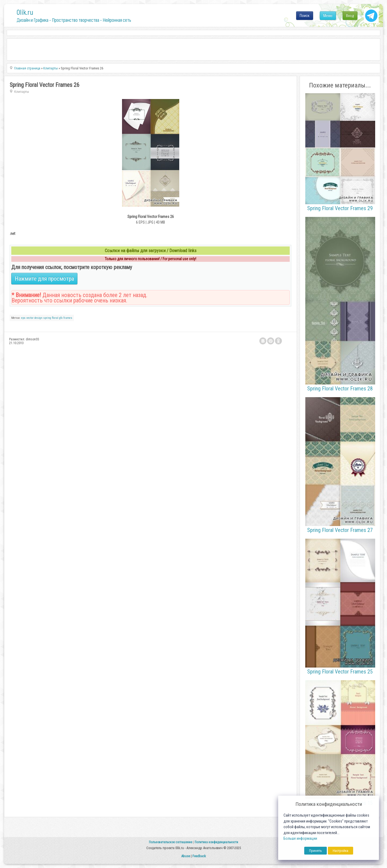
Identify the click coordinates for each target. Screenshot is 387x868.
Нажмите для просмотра (44, 279)
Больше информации (300, 839)
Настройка (341, 851)
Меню (328, 16)
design (38, 318)
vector (30, 318)
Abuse (186, 856)
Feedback (199, 856)
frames (68, 318)
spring (47, 318)
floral (55, 318)
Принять (316, 851)
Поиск (305, 16)
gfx (61, 318)
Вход (350, 16)
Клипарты (22, 92)
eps (23, 318)
